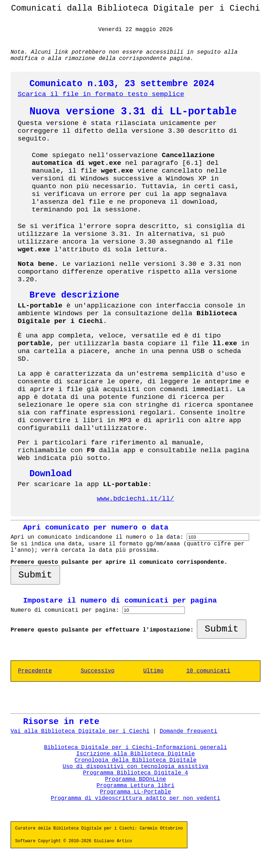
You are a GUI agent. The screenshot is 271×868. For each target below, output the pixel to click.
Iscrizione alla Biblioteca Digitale (135, 754)
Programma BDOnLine (136, 779)
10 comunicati (208, 671)
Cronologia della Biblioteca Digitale (135, 760)
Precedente (35, 671)
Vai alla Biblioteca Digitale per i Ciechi (80, 731)
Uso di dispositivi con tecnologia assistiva (136, 767)
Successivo (97, 671)
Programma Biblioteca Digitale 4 (135, 773)
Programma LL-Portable (135, 792)
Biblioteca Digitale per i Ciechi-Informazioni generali (135, 748)
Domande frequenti (188, 731)
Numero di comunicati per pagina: (67, 610)
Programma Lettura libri (136, 786)
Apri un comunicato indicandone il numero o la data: (99, 537)
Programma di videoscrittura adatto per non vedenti (135, 798)
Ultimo (153, 671)
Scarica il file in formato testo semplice (101, 94)
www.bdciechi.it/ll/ (136, 499)
